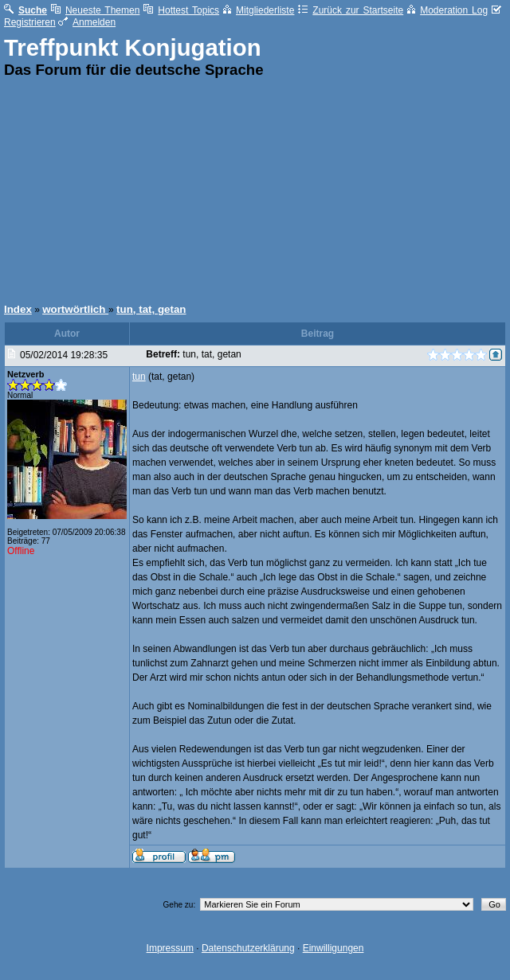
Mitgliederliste (259, 10)
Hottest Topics (181, 10)
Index (18, 309)
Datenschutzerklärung (248, 948)
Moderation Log (447, 10)
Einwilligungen (333, 948)
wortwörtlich (75, 309)
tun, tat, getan (151, 309)
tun (139, 377)
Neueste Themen (95, 10)
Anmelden (87, 22)
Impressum (170, 948)
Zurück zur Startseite (351, 10)
